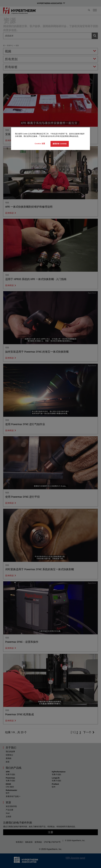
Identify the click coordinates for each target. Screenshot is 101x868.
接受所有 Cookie (60, 144)
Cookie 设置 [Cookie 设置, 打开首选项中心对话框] (40, 144)
